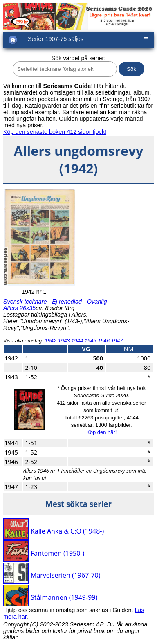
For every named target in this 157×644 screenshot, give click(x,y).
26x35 (28, 308)
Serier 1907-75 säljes (56, 39)
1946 (104, 341)
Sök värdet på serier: (79, 58)
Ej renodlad (67, 302)
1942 (50, 341)
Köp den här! (101, 432)
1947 (117, 341)
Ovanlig (97, 302)
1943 (64, 341)
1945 (91, 341)
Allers (11, 308)
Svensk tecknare (25, 302)
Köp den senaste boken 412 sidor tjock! (55, 132)
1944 (77, 341)
